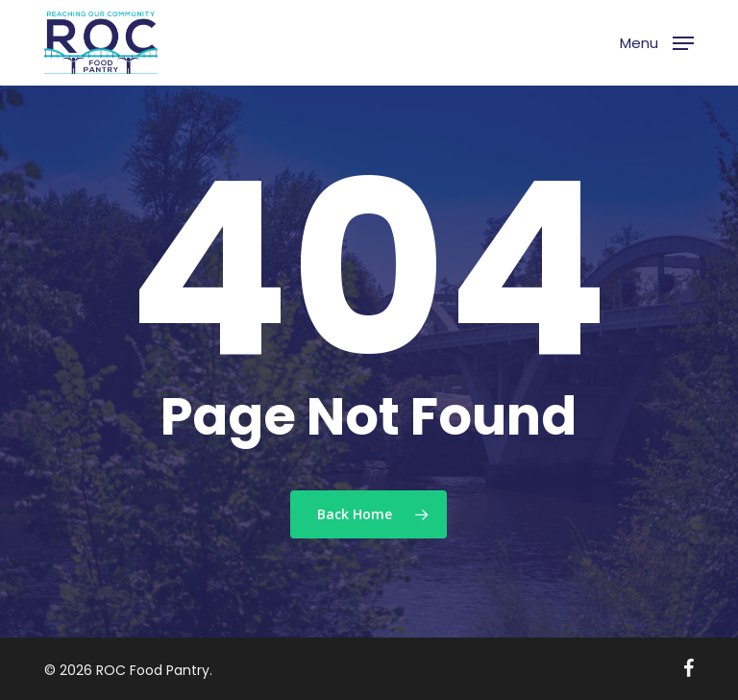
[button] (657, 41)
